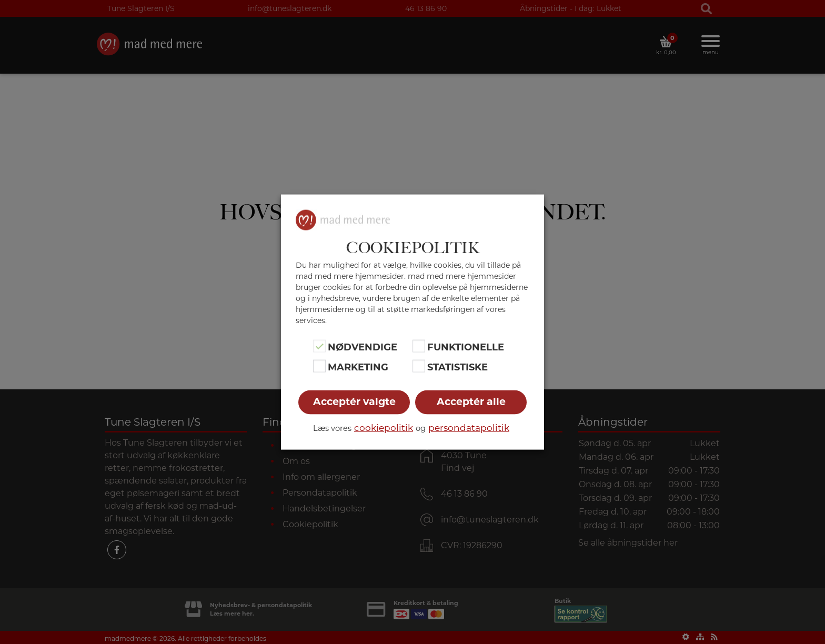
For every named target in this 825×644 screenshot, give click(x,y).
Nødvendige (363, 347)
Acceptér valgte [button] (354, 402)
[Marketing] (319, 366)
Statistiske (457, 367)
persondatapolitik (469, 428)
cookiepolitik (384, 428)
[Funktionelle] (419, 346)
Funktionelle (466, 347)
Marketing (358, 367)
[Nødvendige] (319, 346)
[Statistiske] (419, 366)
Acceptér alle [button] (471, 402)
